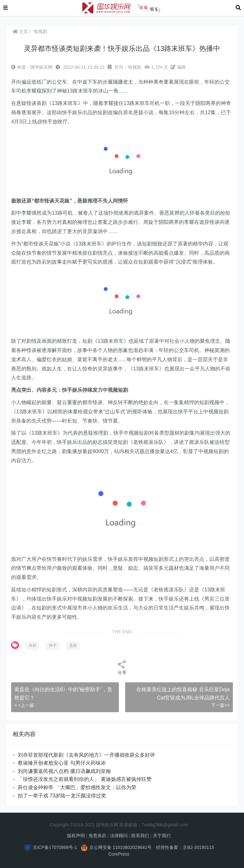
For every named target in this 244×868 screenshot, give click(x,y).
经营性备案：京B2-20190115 (185, 847)
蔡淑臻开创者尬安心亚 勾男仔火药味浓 (68, 763)
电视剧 (40, 31)
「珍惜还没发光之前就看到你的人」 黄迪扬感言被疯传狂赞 (90, 779)
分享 (122, 667)
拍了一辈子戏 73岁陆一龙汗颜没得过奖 (68, 796)
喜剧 (32, 645)
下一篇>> (220, 705)
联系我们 (140, 836)
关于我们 (162, 836)
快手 (53, 645)
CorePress (119, 854)
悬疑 (73, 645)
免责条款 (98, 836)
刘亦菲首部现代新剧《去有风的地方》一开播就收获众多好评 (86, 755)
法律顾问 (119, 836)
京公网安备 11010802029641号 (121, 847)
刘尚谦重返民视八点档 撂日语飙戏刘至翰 (70, 771)
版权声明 (76, 836)
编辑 (178, 67)
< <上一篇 (24, 705)
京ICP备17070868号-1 (55, 847)
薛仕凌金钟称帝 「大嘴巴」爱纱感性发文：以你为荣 (83, 787)
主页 (20, 31)
